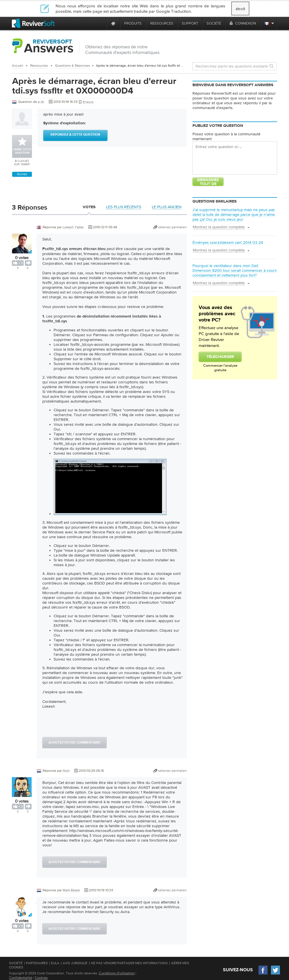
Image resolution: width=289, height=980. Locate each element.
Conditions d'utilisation (117, 973)
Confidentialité (21, 978)
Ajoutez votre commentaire (75, 743)
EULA (55, 963)
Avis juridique (75, 963)
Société (16, 963)
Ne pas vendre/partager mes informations (129, 963)
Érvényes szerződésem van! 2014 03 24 (228, 242)
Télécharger (220, 357)
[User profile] (22, 251)
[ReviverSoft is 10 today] (101, 23)
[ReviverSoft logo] (33, 23)
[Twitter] (275, 974)
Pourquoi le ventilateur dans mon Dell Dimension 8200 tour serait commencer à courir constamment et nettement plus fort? (235, 270)
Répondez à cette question (75, 135)
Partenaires (37, 963)
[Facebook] (263, 974)
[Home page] (113, 23)
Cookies (41, 978)
